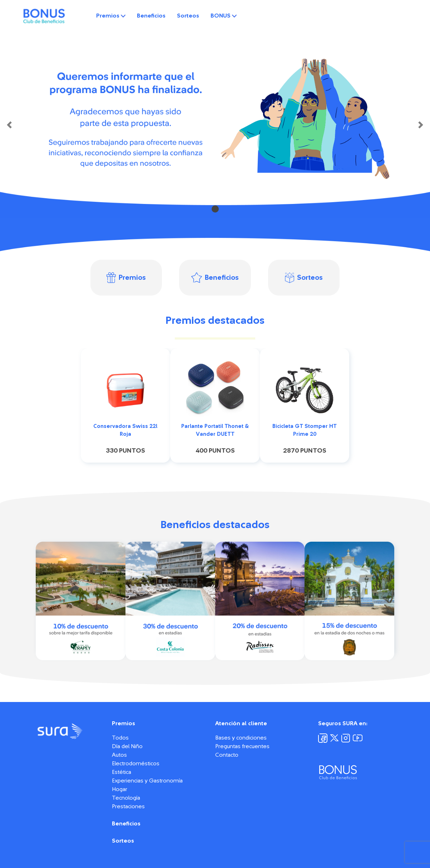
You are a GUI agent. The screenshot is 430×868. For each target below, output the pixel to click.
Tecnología (126, 798)
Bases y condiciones (241, 738)
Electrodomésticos (136, 764)
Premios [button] (111, 16)
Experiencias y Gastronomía (147, 781)
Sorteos (188, 16)
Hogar (120, 789)
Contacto (227, 755)
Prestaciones (128, 806)
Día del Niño (127, 746)
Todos (120, 738)
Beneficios (151, 16)
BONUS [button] (224, 16)
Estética (122, 772)
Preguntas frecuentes (242, 746)
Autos (119, 755)
